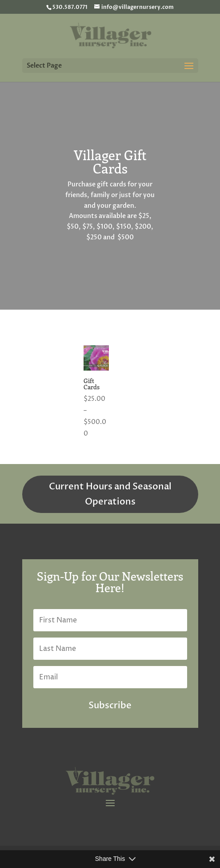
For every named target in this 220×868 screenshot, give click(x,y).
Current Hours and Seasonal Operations (110, 494)
